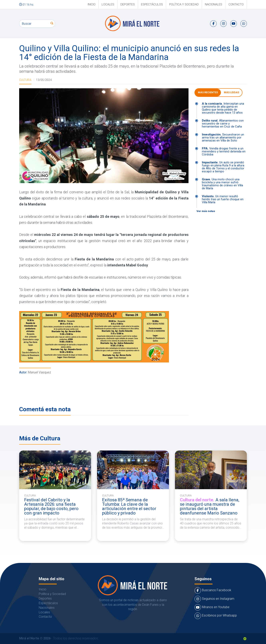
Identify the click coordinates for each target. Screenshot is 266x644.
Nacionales (214, 4)
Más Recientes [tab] (208, 92)
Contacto (236, 4)
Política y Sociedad (184, 4)
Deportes (128, 4)
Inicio (92, 4)
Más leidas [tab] (231, 92)
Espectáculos (152, 4)
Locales (108, 4)
